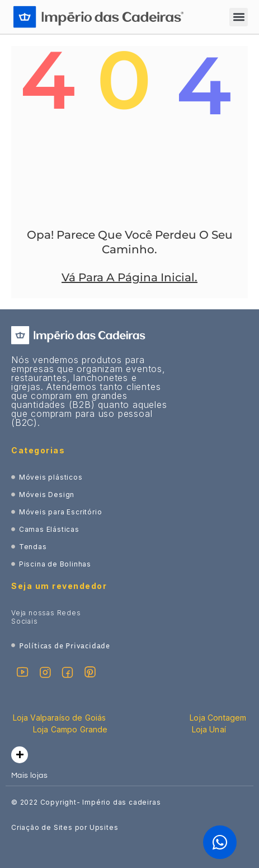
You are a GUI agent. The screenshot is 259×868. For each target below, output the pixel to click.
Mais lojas (29, 776)
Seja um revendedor (59, 586)
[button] (239, 17)
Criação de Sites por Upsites (65, 827)
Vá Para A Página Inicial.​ (129, 277)
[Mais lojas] (20, 755)
